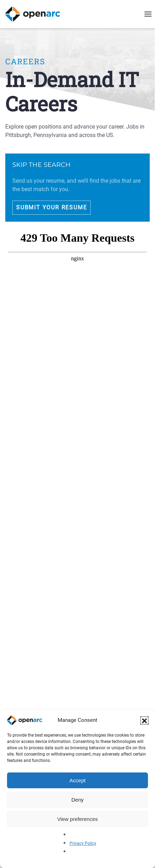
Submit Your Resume (51, 207)
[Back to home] (37, 14)
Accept (78, 780)
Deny (77, 800)
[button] (144, 720)
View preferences (78, 819)
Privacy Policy (83, 843)
